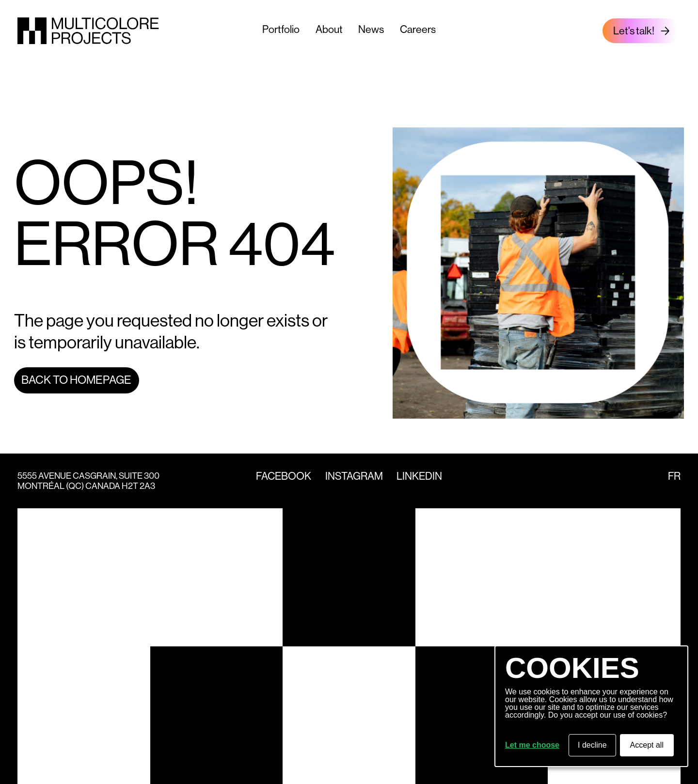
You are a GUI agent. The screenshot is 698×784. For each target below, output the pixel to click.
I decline (592, 745)
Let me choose (532, 745)
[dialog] (591, 706)
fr (674, 476)
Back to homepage (76, 380)
